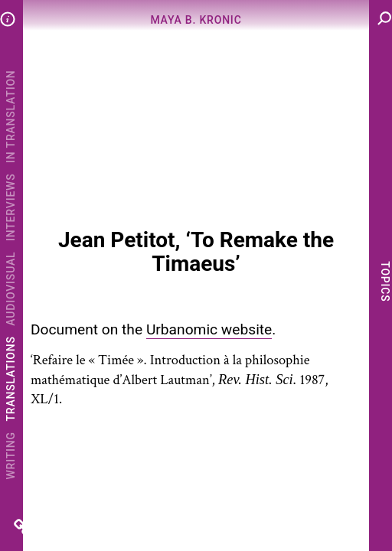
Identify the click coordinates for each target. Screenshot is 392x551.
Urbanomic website (209, 329)
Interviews (11, 207)
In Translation (11, 116)
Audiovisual (11, 289)
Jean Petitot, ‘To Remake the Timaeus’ (196, 252)
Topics (384, 281)
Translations (11, 378)
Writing (11, 455)
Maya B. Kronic (196, 20)
